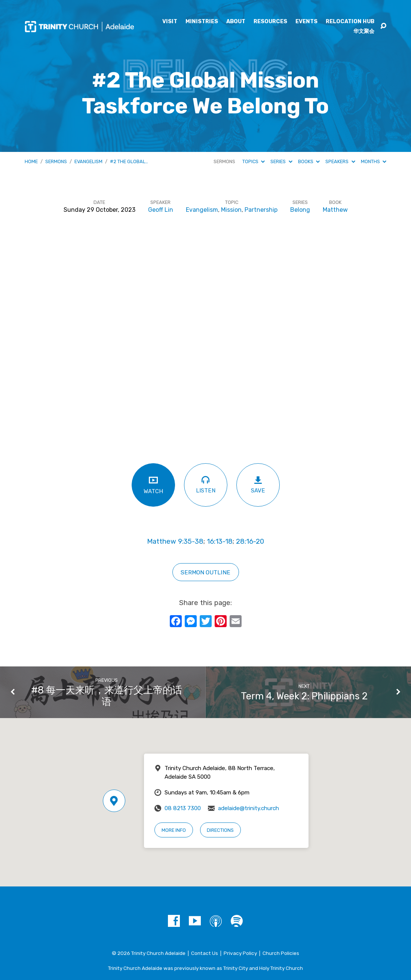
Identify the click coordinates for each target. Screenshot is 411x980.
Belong (300, 210)
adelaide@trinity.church (249, 808)
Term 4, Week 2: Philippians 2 (304, 696)
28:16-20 (250, 541)
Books (309, 161)
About (236, 22)
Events (306, 22)
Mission (231, 210)
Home (31, 161)
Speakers (340, 161)
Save (258, 485)
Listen (206, 484)
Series (281, 161)
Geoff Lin (161, 210)
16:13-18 (220, 541)
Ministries (202, 22)
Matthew (335, 210)
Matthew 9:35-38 (175, 541)
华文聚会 (364, 31)
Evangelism (88, 161)
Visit (170, 22)
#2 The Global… (129, 161)
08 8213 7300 (183, 808)
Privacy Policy (240, 953)
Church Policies (281, 953)
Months (374, 161)
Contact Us (205, 953)
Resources (270, 22)
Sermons (56, 161)
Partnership (261, 210)
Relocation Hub (350, 22)
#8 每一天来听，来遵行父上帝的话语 (107, 696)
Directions (220, 830)
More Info (174, 830)
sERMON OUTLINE (205, 572)
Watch (153, 485)
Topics (254, 161)
